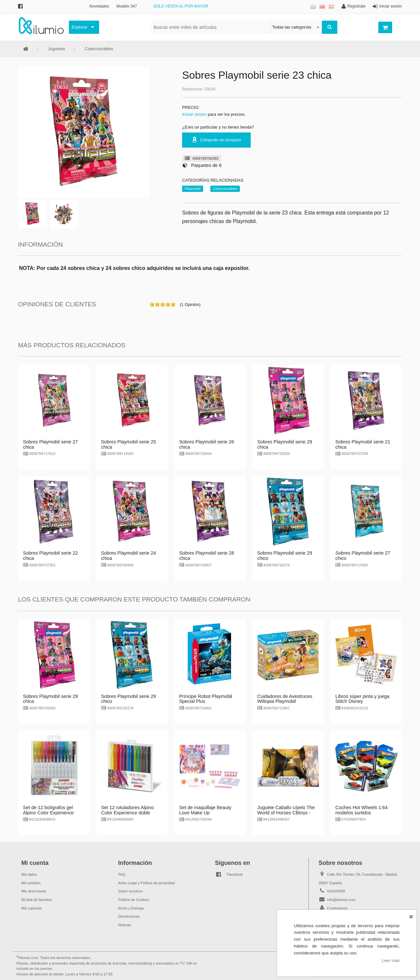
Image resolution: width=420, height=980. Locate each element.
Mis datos (29, 874)
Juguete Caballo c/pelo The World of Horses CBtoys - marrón (286, 813)
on (152, 304)
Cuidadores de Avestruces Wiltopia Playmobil (285, 699)
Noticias (125, 925)
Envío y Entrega (131, 908)
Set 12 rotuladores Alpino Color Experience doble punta (127, 813)
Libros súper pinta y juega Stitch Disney (362, 699)
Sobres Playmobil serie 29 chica (285, 444)
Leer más (391, 960)
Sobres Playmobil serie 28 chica (207, 556)
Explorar (79, 27)
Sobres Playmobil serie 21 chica (363, 444)
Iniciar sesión (194, 114)
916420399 (336, 891)
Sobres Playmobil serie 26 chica (207, 444)
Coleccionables (99, 49)
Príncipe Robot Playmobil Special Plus (206, 699)
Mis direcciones (34, 891)
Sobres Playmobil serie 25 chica (128, 444)
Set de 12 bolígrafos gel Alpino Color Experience (48, 810)
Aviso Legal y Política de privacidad (147, 883)
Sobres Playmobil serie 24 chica (128, 556)
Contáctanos (337, 908)
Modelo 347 (127, 6)
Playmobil (193, 189)
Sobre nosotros (130, 891)
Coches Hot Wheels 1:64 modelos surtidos (361, 810)
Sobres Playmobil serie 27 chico (363, 556)
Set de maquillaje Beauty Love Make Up (205, 810)
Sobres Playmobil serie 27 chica (50, 444)
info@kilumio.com (341, 900)
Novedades (99, 6)
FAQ (122, 874)
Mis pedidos (31, 883)
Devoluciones (129, 916)
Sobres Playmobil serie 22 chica (50, 556)
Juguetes (56, 49)
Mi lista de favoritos (37, 900)
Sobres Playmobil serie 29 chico (285, 556)
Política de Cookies (134, 900)
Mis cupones (31, 908)
